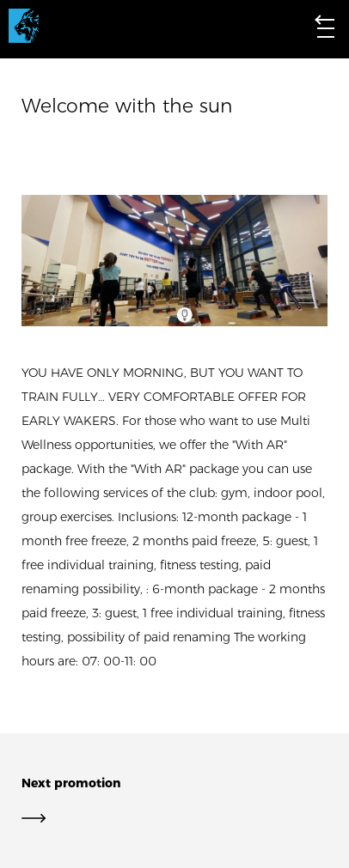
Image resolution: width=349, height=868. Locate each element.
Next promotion (174, 801)
